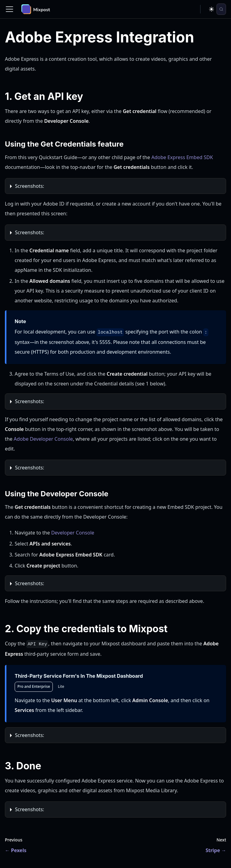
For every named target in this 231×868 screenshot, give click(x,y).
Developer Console (73, 533)
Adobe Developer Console (43, 439)
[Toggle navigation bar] (9, 9)
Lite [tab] (61, 686)
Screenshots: (30, 186)
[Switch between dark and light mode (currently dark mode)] (211, 9)
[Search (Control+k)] (221, 9)
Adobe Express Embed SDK (182, 157)
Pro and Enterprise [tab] (34, 686)
